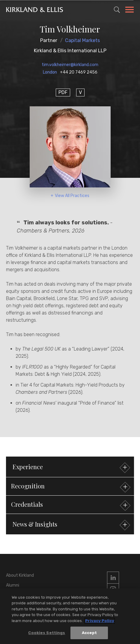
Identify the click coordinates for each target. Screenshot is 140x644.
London (50, 72)
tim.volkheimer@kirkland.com (70, 65)
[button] (70, 486)
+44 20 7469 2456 (79, 72)
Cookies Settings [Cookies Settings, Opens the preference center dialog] (47, 633)
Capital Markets (82, 40)
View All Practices (72, 196)
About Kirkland (20, 575)
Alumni (13, 585)
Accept (89, 633)
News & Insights (71, 525)
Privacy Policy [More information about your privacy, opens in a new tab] (100, 621)
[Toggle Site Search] (117, 10)
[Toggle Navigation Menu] (130, 11)
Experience (71, 468)
